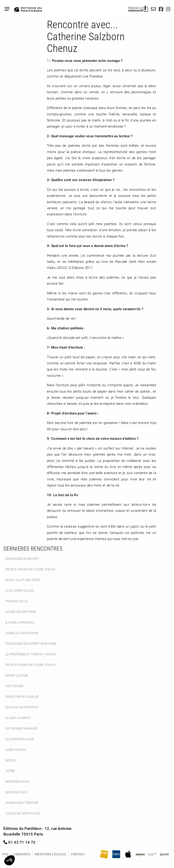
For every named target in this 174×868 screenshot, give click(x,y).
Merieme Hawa (18, 781)
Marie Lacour (17, 675)
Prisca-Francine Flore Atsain (30, 569)
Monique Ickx (16, 792)
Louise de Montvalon (23, 813)
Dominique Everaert (22, 559)
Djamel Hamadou (20, 622)
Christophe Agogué (22, 697)
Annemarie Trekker (22, 803)
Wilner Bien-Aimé (20, 739)
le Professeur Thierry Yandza (31, 654)
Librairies (22, 854)
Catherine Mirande (21, 728)
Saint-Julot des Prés (23, 580)
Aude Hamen (15, 750)
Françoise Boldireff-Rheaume (31, 643)
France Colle (17, 601)
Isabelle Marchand (22, 633)
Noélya (11, 760)
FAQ (5, 854)
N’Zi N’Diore (14, 686)
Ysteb (10, 771)
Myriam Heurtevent (22, 707)
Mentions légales (50, 854)
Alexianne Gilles (19, 590)
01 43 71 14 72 (19, 842)
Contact (78, 854)
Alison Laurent (18, 718)
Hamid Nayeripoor (21, 612)
